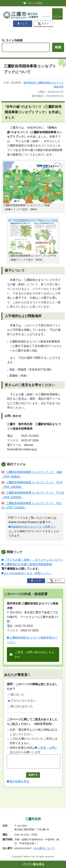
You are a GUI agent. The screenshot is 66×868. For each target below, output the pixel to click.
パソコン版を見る (33, 864)
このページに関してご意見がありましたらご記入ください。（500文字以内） (32, 722)
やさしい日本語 (35, 3)
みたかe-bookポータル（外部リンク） (28, 573)
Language (46, 16)
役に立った (16, 695)
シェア (23, 24)
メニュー (57, 17)
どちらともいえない (22, 701)
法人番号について (44, 848)
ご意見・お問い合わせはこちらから (34, 654)
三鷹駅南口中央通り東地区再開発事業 (28, 564)
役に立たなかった (20, 706)
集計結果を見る (19, 784)
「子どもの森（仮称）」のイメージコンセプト (34, 560)
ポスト (43, 24)
